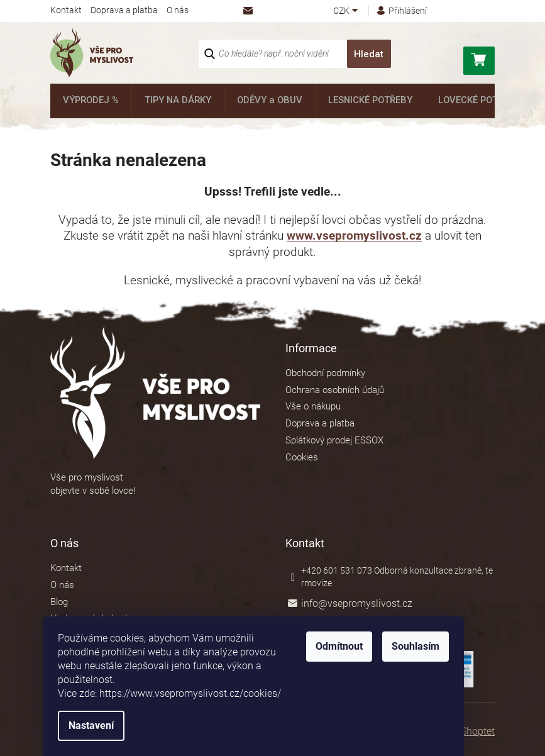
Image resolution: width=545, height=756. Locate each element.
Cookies (302, 457)
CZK (342, 11)
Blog (59, 602)
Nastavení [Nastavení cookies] (111, 725)
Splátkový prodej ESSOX (334, 440)
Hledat (369, 54)
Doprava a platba (124, 10)
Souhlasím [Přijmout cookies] (435, 646)
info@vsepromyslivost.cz (357, 603)
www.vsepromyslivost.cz (354, 236)
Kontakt (66, 10)
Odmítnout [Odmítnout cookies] (359, 646)
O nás (178, 10)
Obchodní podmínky (325, 373)
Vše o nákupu (313, 406)
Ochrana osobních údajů (335, 390)
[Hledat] (295, 54)
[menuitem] (90, 101)
